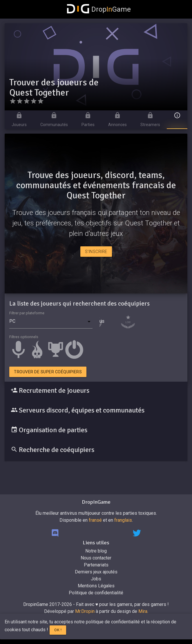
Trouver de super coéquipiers (48, 372)
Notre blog (96, 551)
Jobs (96, 579)
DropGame (99, 9)
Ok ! (58, 630)
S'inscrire (96, 252)
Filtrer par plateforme (27, 313)
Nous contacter (96, 558)
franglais (123, 520)
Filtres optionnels (24, 337)
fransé (95, 520)
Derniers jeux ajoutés (96, 572)
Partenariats (96, 565)
